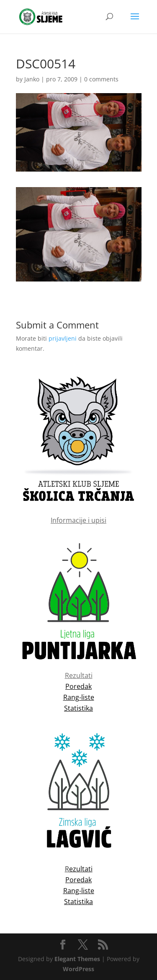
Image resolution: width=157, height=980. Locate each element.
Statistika (78, 902)
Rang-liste (79, 891)
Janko (32, 79)
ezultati (81, 869)
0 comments (101, 79)
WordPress (78, 969)
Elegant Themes (77, 959)
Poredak (78, 880)
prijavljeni (63, 338)
